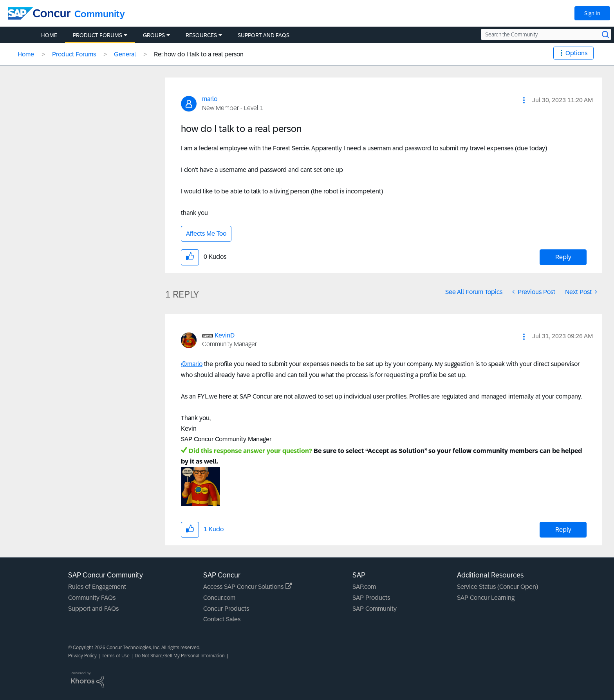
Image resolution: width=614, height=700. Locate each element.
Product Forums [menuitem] (98, 35)
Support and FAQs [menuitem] (264, 35)
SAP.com (364, 587)
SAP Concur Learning (486, 598)
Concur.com (219, 598)
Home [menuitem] (49, 35)
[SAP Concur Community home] (39, 13)
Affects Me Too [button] (206, 234)
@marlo (192, 364)
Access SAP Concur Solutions (248, 587)
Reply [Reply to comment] (563, 530)
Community (100, 14)
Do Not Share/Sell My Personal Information (180, 656)
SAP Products (371, 598)
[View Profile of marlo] (210, 99)
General (125, 54)
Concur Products (226, 609)
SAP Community (375, 609)
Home (26, 54)
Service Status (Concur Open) (498, 587)
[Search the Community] (546, 34)
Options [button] (576, 53)
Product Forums (74, 54)
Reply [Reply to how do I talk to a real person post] (563, 257)
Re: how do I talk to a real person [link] (199, 54)
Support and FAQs (93, 609)
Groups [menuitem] (154, 35)
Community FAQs (92, 598)
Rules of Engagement (97, 587)
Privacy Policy (82, 656)
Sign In (592, 13)
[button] (524, 100)
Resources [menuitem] (201, 35)
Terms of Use (116, 656)
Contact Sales (222, 619)
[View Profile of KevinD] (225, 335)
